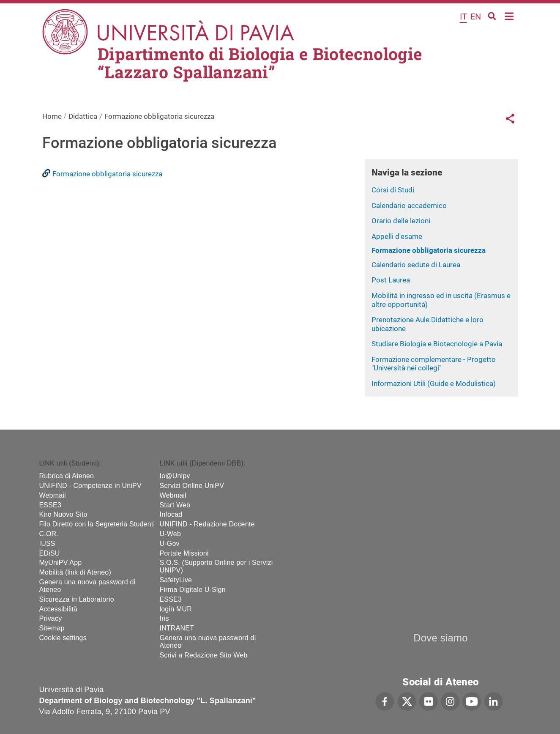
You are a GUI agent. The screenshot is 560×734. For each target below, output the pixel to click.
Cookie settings (63, 638)
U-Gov (170, 544)
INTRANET (177, 628)
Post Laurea (391, 280)
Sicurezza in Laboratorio (77, 599)
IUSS (47, 544)
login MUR (176, 609)
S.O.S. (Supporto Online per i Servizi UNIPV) (216, 566)
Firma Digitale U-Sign (193, 590)
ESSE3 (51, 505)
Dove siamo (441, 638)
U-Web (171, 534)
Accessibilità (59, 609)
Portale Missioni (184, 553)
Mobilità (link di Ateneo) (75, 572)
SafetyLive (176, 580)
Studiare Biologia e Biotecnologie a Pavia (437, 344)
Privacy (51, 618)
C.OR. (49, 534)
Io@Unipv (175, 476)
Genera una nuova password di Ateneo (87, 586)
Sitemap (52, 628)
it (463, 16)
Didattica (83, 116)
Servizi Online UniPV (192, 486)
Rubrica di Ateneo (67, 476)
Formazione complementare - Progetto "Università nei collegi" (434, 364)
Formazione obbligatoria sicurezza (429, 250)
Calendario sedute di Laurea (416, 265)
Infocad (171, 514)
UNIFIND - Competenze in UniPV (90, 486)
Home (509, 15)
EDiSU (50, 553)
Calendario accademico (409, 205)
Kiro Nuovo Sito (63, 514)
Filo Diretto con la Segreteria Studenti (97, 524)
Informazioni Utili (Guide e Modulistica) (434, 383)
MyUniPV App (61, 563)
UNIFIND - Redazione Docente (207, 524)
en (476, 16)
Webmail (53, 495)
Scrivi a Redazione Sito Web (204, 655)
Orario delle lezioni (401, 221)
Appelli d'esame (397, 236)
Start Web (175, 505)
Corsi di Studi (393, 190)
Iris (164, 618)
